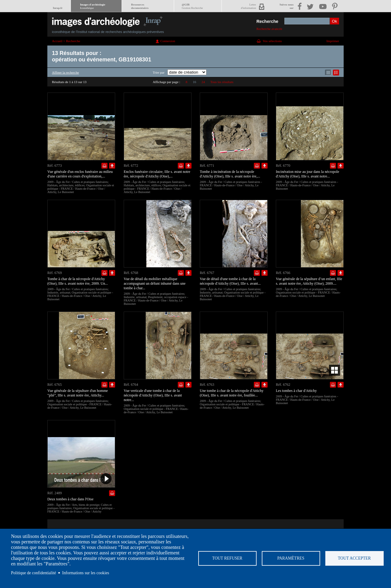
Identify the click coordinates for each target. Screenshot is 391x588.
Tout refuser (227, 558)
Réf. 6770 (283, 166)
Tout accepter (354, 558)
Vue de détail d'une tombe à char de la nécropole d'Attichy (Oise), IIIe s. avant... (230, 281)
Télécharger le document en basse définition (112, 166)
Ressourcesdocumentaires (140, 6)
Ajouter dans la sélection (104, 166)
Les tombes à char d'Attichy (296, 391)
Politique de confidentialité (33, 573)
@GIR (192, 6)
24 (203, 82)
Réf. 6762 (283, 385)
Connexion (168, 41)
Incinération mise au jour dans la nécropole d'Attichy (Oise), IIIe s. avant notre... (307, 174)
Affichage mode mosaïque (328, 73)
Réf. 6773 (55, 166)
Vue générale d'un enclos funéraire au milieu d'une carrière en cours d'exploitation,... (80, 174)
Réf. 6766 (283, 273)
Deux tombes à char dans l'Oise (70, 499)
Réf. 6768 (131, 273)
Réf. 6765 (55, 385)
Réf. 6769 (55, 273)
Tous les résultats (222, 82)
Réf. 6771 (207, 166)
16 (194, 82)
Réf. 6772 (131, 166)
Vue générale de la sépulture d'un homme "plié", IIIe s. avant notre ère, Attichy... (78, 393)
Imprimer (333, 41)
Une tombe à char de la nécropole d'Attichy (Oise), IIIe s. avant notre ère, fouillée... (232, 393)
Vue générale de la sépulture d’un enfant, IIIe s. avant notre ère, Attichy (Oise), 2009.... (309, 281)
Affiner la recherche (65, 72)
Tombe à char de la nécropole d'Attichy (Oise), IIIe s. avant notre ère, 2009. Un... (78, 281)
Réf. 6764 (131, 385)
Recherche (267, 21)
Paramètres (291, 558)
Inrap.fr (58, 8)
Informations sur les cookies (86, 573)
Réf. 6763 (207, 385)
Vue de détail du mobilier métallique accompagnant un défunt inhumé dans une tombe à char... (155, 283)
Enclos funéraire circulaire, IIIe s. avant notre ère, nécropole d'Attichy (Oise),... (157, 174)
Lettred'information (248, 6)
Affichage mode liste (336, 73)
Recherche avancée (269, 29)
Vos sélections (272, 41)
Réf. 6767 (207, 273)
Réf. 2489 (55, 493)
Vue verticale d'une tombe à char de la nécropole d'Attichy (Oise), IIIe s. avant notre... (153, 395)
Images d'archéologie (93, 6)
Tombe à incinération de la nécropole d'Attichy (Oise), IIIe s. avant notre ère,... (230, 174)
